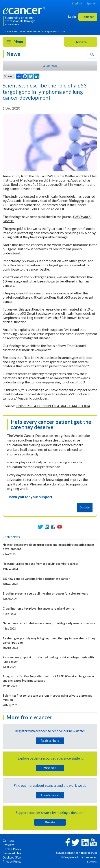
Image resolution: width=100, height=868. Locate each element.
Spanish (92, 3)
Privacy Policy (12, 861)
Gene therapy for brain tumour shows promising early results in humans (49, 623)
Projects (8, 845)
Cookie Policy (12, 849)
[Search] (92, 54)
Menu (14, 42)
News (13, 54)
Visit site (50, 768)
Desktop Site (12, 857)
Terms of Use (12, 853)
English (77, 3)
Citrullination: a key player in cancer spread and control (39, 608)
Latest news (50, 66)
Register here (50, 741)
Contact (8, 841)
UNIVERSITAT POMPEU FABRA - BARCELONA (53, 406)
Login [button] (72, 16)
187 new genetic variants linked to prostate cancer (36, 579)
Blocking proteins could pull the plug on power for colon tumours (45, 593)
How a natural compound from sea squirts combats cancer (41, 564)
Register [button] (88, 17)
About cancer (50, 795)
